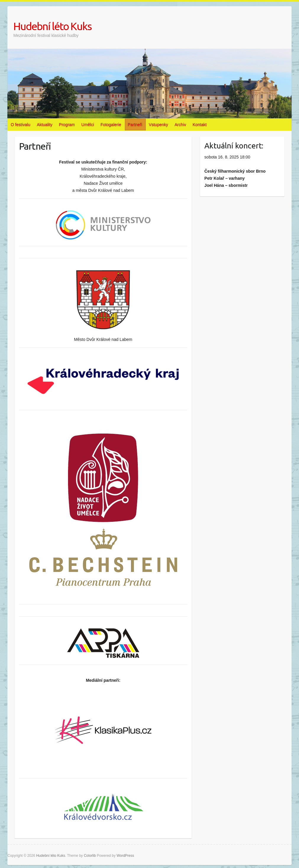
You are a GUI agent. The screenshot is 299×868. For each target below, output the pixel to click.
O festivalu (20, 125)
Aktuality (45, 125)
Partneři (135, 125)
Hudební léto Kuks (52, 26)
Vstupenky (158, 125)
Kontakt (199, 125)
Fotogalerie (111, 125)
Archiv (180, 125)
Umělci (88, 125)
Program (67, 125)
